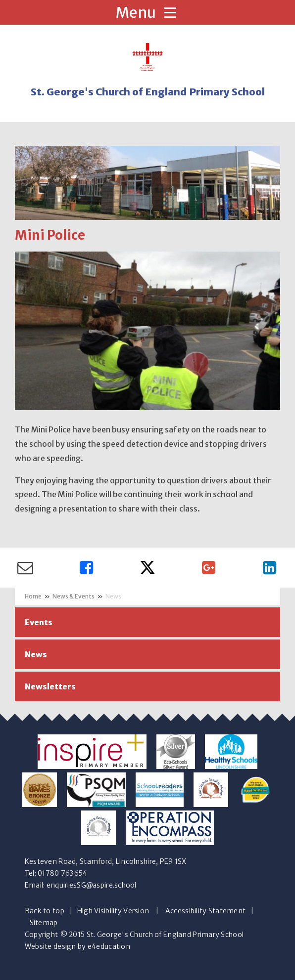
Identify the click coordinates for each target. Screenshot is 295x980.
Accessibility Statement (205, 911)
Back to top (45, 911)
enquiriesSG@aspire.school (92, 885)
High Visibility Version (113, 911)
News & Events (74, 596)
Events (39, 622)
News (113, 596)
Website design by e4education (77, 946)
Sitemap (44, 923)
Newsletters (50, 686)
